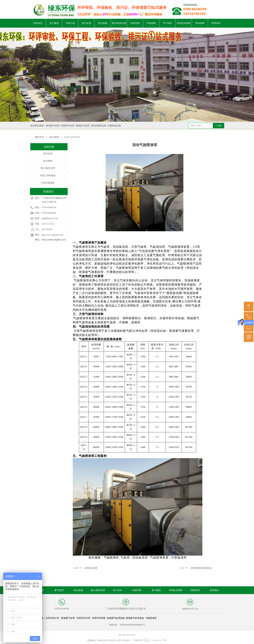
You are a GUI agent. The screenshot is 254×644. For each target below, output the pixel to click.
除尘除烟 (54, 137)
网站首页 (40, 137)
